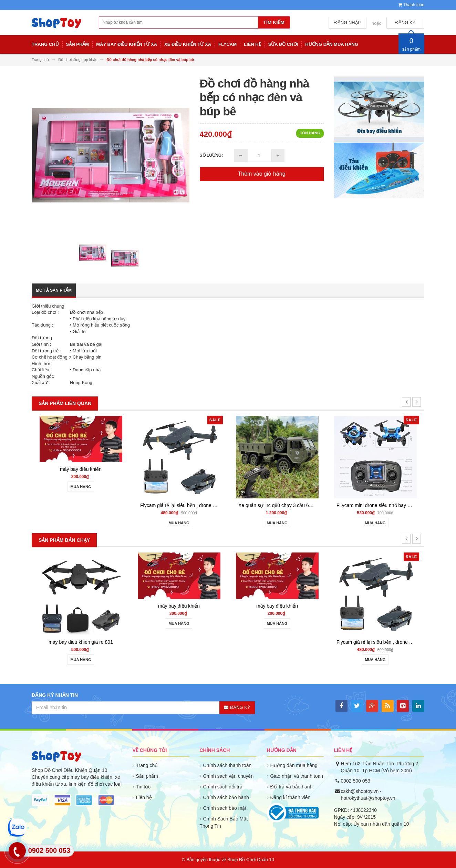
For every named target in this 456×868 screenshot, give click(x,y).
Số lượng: (211, 155)
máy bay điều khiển (89, 469)
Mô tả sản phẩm (54, 290)
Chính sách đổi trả (223, 787)
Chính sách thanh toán (227, 765)
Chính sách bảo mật (225, 808)
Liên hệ (144, 797)
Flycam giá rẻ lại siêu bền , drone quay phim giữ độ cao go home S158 (225, 505)
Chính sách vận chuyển (229, 776)
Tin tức (143, 787)
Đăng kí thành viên (291, 797)
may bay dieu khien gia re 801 (95, 642)
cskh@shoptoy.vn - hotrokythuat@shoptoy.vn (368, 795)
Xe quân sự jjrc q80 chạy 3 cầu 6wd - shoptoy (296, 505)
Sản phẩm (147, 776)
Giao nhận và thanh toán (297, 776)
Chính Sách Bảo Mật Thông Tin (224, 822)
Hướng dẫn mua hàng (294, 765)
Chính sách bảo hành (226, 797)
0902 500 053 (356, 781)
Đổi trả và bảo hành (292, 787)
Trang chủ (147, 765)
